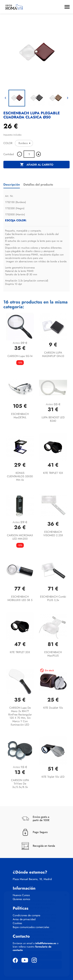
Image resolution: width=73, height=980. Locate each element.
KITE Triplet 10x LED (53, 777)
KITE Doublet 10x (53, 708)
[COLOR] (24, 143)
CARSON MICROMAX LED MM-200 (20, 537)
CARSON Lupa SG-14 (20, 356)
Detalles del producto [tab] (38, 185)
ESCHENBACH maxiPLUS (53, 654)
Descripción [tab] (12, 185)
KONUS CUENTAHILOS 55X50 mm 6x (20, 476)
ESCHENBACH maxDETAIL (20, 416)
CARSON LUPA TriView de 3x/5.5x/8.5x (20, 784)
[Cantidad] (29, 154)
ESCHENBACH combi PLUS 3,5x (53, 598)
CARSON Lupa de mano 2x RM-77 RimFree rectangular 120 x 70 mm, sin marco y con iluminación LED (20, 716)
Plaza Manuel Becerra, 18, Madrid (32, 879)
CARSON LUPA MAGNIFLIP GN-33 (53, 354)
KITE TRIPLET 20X (20, 652)
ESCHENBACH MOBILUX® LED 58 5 (20, 598)
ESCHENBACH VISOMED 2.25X (53, 534)
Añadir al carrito (37, 165)
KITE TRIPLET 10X (53, 473)
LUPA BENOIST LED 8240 (53, 419)
